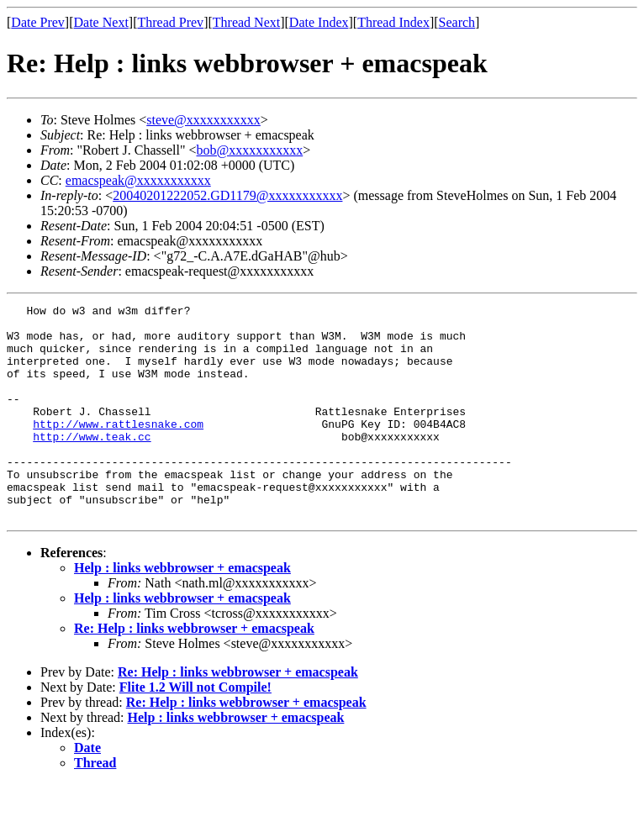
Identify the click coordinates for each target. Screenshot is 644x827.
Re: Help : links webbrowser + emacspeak (194, 671)
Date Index (319, 22)
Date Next (101, 22)
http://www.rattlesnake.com (118, 449)
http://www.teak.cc (92, 464)
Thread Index (393, 22)
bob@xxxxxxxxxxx (250, 150)
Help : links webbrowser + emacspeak (182, 611)
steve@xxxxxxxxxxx (203, 120)
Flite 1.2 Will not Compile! (195, 730)
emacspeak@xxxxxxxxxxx (138, 180)
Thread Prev (170, 22)
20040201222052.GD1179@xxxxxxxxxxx (227, 195)
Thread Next (246, 22)
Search (457, 22)
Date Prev (38, 22)
